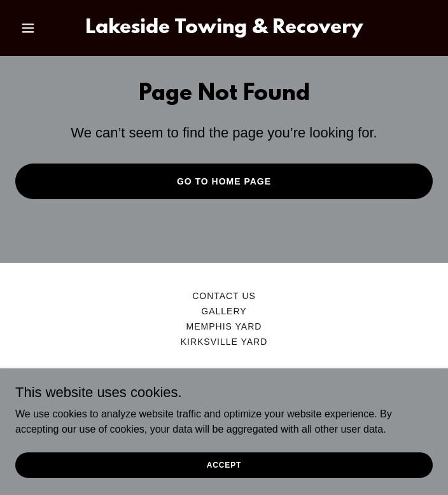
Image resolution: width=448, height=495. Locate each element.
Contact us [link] (224, 296)
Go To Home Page (224, 181)
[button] (46, 28)
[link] (224, 30)
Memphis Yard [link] (224, 326)
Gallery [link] (224, 311)
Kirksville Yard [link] (224, 342)
